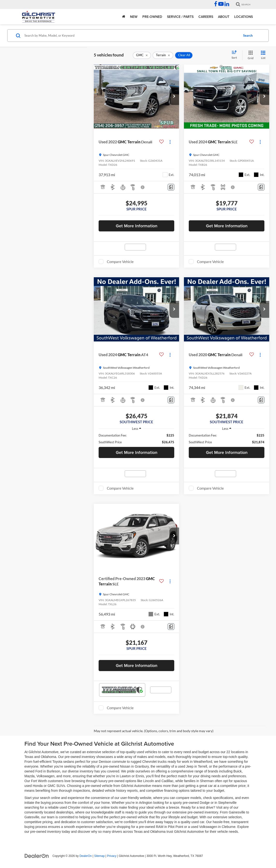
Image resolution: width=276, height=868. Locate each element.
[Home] (124, 17)
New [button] (134, 17)
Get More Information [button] (137, 226)
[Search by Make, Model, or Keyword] (131, 35)
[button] (174, 97)
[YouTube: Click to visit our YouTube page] (221, 5)
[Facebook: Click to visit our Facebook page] (216, 5)
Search (248, 35)
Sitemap (99, 856)
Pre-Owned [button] (152, 17)
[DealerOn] (37, 856)
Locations (243, 17)
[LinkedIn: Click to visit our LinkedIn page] (227, 5)
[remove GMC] (142, 55)
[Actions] (170, 142)
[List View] (263, 55)
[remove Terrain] (163, 55)
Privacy (112, 856)
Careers (206, 17)
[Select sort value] (236, 55)
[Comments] (171, 187)
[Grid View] (250, 55)
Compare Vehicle (120, 262)
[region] (136, 439)
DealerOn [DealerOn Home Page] (86, 856)
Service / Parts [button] (180, 17)
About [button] (224, 17)
